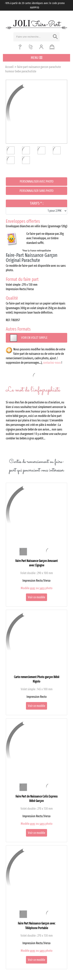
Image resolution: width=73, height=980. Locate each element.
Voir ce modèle (36, 597)
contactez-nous (52, 363)
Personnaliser (37, 181)
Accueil (9, 67)
